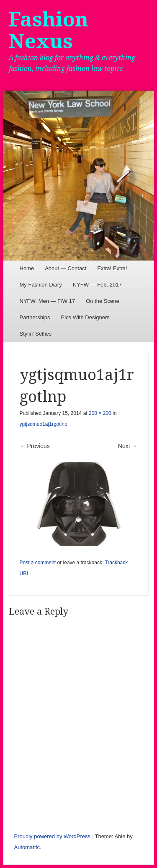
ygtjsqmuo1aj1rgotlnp (44, 424)
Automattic (27, 847)
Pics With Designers (85, 317)
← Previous (35, 446)
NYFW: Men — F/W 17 (48, 301)
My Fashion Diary (41, 285)
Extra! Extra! (112, 268)
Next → (128, 446)
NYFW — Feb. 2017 (97, 285)
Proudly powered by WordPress (53, 836)
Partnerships (35, 317)
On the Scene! (103, 301)
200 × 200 (100, 413)
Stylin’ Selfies (36, 334)
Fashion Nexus (49, 30)
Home (27, 268)
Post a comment (38, 563)
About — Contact (66, 268)
